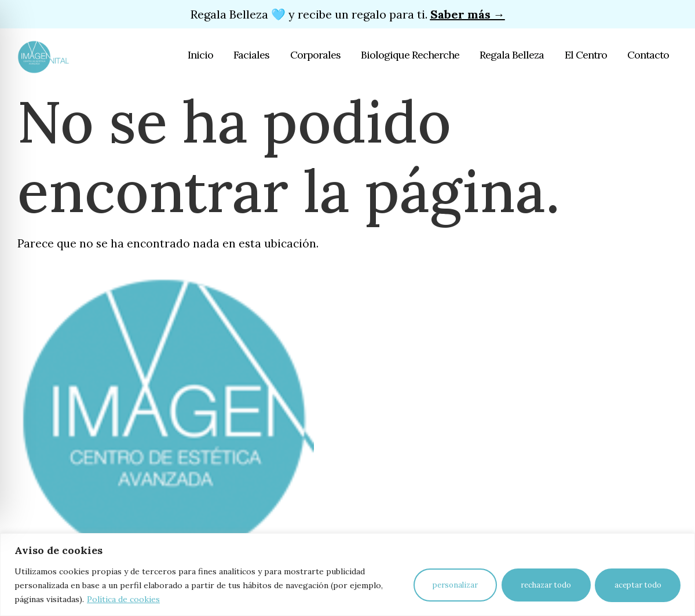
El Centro (586, 55)
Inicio (202, 55)
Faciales (253, 55)
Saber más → (468, 14)
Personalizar (453, 585)
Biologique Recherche (411, 55)
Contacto (648, 55)
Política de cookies (123, 599)
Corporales (316, 55)
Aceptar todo (637, 585)
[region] (348, 575)
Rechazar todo (545, 585)
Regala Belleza (512, 55)
